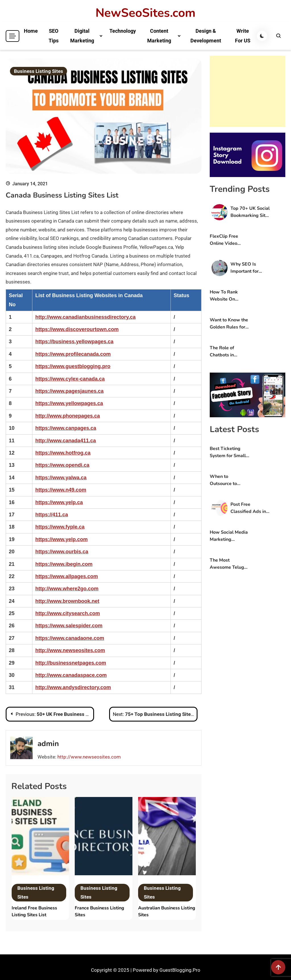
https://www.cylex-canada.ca (70, 379)
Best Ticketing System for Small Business (228, 452)
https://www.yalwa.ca (61, 478)
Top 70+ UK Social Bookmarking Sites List (250, 212)
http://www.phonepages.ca (67, 416)
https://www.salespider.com (69, 626)
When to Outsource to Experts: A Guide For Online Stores (228, 480)
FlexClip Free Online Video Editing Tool (224, 240)
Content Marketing (159, 36)
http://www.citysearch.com (67, 613)
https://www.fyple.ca (60, 527)
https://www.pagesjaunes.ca (69, 391)
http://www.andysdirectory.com (73, 687)
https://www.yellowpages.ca (69, 403)
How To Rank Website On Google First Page (229, 296)
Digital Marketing (82, 36)
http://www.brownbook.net (67, 601)
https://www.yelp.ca (59, 502)
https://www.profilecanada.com (73, 354)
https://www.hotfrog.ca (63, 453)
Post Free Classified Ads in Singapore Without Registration (248, 508)
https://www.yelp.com (61, 539)
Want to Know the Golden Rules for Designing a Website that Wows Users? (229, 324)
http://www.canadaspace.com (71, 675)
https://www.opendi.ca (62, 465)
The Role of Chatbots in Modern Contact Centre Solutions (227, 352)
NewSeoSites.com (145, 13)
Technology (123, 31)
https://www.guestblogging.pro (73, 366)
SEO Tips (54, 36)
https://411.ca (52, 515)
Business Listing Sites (39, 71)
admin (48, 744)
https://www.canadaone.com (70, 638)
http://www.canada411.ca (66, 441)
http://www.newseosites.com (70, 650)
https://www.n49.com (61, 490)
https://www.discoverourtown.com (77, 329)
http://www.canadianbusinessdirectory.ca (85, 317)
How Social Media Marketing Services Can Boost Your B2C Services (229, 536)
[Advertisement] (248, 91)
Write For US (243, 36)
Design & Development (206, 36)
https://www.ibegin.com (64, 564)
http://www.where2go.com (67, 589)
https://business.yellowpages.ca (74, 342)
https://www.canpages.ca (66, 428)
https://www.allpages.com (66, 576)
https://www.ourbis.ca (62, 552)
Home (31, 31)
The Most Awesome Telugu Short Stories (228, 564)
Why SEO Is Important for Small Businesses (249, 268)
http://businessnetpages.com (71, 663)
